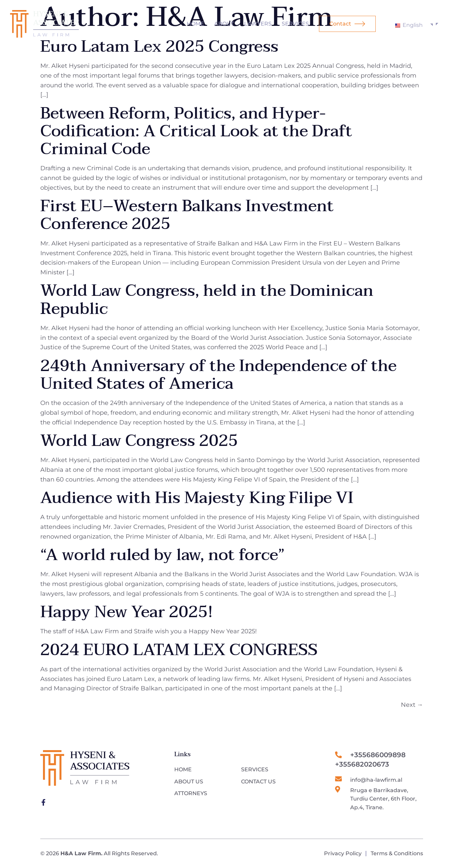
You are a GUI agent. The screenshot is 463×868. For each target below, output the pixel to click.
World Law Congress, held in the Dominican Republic (207, 300)
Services (295, 24)
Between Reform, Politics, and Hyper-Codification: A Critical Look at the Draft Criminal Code (196, 131)
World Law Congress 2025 (139, 441)
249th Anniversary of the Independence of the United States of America (218, 375)
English (409, 25)
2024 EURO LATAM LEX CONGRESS (179, 650)
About (224, 24)
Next (412, 705)
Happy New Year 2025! (127, 612)
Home (195, 24)
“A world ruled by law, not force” (163, 555)
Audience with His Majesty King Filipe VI (197, 498)
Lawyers (258, 24)
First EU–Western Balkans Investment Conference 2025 (187, 215)
